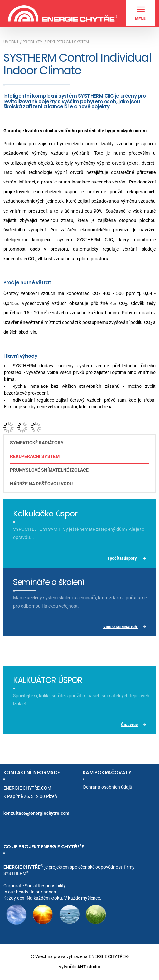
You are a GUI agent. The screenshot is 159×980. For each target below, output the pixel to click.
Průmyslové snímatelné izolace (49, 470)
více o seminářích (121, 627)
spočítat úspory (123, 558)
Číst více (129, 725)
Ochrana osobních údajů (108, 787)
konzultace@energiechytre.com (36, 813)
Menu (141, 14)
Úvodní (11, 42)
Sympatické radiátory (37, 443)
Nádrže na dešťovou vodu (41, 484)
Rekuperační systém (35, 456)
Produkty (33, 42)
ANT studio (89, 967)
